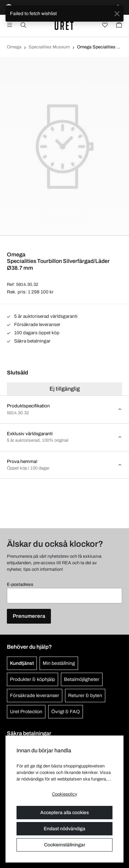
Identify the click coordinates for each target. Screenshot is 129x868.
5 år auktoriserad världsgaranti (42, 316)
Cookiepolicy (64, 794)
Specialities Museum (49, 47)
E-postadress (20, 585)
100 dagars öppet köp (33, 333)
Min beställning (59, 663)
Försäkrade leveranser (34, 325)
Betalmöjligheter (82, 679)
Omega (14, 47)
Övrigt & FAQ (66, 712)
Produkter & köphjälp (33, 679)
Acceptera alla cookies (64, 813)
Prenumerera (29, 616)
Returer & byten (85, 696)
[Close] (117, 14)
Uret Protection (26, 712)
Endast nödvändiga (64, 829)
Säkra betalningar (29, 341)
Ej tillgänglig (65, 389)
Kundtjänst (22, 663)
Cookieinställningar (65, 845)
